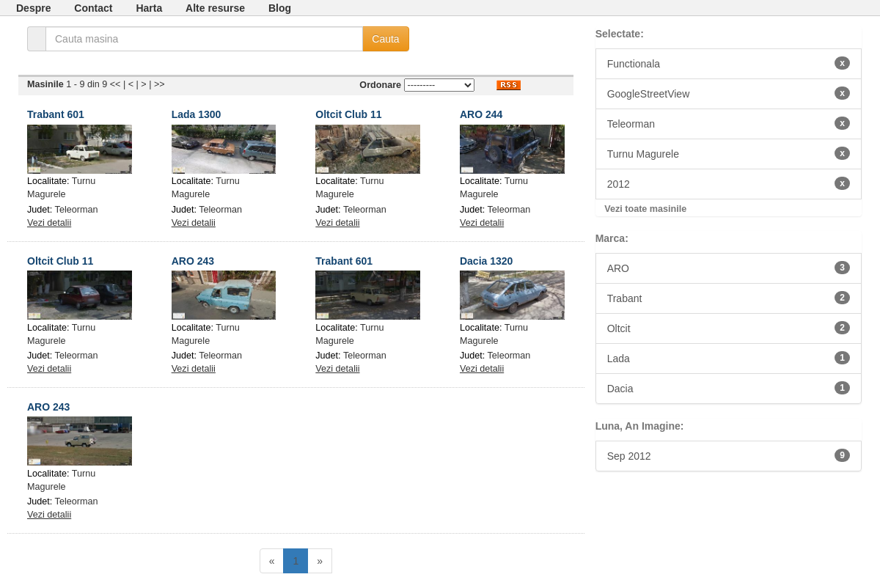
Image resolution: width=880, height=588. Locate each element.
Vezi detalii (49, 223)
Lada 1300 (197, 114)
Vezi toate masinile (645, 209)
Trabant (729, 298)
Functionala (729, 63)
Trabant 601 (56, 114)
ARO (729, 268)
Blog (280, 8)
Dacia (729, 388)
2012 (729, 183)
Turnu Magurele (729, 153)
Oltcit (729, 328)
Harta (149, 8)
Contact (93, 8)
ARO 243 (193, 261)
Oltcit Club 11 (348, 114)
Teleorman (77, 210)
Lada (729, 358)
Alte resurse (215, 8)
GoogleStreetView (729, 93)
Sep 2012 (729, 455)
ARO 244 (481, 114)
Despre (33, 8)
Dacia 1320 (486, 261)
